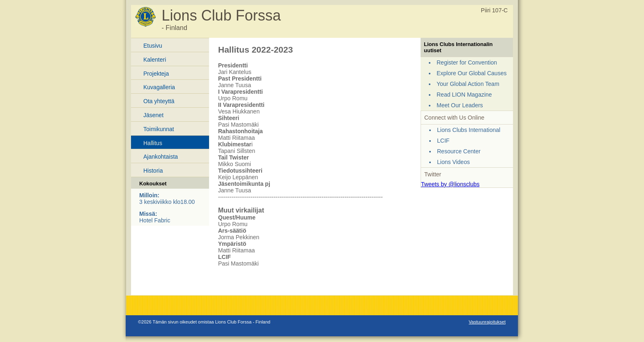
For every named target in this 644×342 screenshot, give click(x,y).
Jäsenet (153, 115)
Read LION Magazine (464, 95)
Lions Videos (453, 162)
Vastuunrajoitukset (487, 322)
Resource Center (459, 151)
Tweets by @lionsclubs (450, 184)
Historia (153, 171)
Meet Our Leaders (460, 105)
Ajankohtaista (161, 157)
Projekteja (156, 74)
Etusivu (153, 46)
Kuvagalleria (159, 87)
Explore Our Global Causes (471, 73)
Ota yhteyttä (159, 101)
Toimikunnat (159, 129)
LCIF (443, 141)
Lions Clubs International (469, 130)
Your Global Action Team (468, 84)
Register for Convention (467, 62)
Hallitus (153, 143)
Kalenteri (155, 60)
